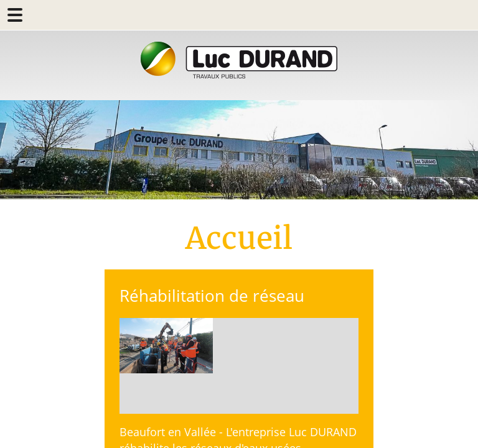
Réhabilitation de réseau (212, 296)
